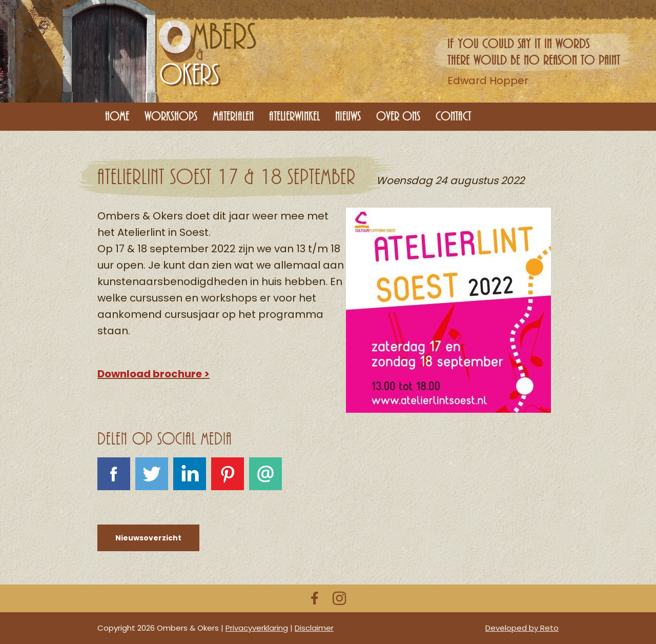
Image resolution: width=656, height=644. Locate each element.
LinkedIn (190, 480)
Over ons (398, 116)
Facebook (114, 480)
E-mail (265, 480)
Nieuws (348, 116)
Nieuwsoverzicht (148, 538)
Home (117, 116)
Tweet (152, 480)
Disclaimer (314, 628)
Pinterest (228, 480)
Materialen (233, 116)
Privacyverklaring (257, 628)
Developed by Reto (522, 628)
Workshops (171, 116)
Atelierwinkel (294, 116)
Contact (453, 116)
